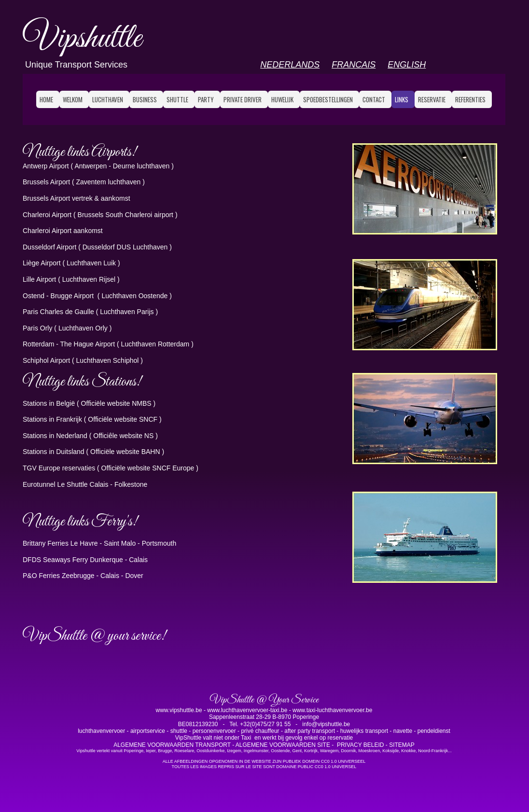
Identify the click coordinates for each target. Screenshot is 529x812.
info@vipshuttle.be (325, 724)
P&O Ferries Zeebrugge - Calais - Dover (83, 576)
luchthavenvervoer (102, 731)
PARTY (206, 99)
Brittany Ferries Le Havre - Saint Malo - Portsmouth (99, 543)
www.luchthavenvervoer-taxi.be (247, 710)
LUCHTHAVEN (108, 99)
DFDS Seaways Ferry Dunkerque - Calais (85, 560)
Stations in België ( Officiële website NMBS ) (89, 403)
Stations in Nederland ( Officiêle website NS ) (90, 436)
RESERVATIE (432, 99)
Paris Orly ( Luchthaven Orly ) (67, 328)
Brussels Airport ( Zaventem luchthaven (83, 182)
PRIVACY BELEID (361, 745)
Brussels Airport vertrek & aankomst (77, 198)
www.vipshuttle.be (180, 710)
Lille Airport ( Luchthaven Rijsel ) (71, 279)
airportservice (148, 731)
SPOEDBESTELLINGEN (328, 99)
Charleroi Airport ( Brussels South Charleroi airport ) (100, 215)
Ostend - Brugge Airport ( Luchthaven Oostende (96, 296)
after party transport (310, 731)
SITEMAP (402, 745)
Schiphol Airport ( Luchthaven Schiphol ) (83, 360)
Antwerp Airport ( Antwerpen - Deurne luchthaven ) (98, 166)
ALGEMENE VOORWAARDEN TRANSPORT (172, 745)
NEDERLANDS (290, 65)
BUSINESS (145, 99)
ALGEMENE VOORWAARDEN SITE (284, 745)
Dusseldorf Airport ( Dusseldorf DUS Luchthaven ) (97, 247)
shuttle (179, 731)
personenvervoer (215, 731)
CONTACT (374, 99)
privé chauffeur (260, 731)
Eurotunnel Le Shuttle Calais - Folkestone (85, 484)
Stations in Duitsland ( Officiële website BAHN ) (93, 452)
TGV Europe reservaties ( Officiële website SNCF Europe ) (111, 468)
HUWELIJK (282, 99)
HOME (46, 99)
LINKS (402, 99)
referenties (470, 99)
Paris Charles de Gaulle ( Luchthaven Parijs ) (90, 312)
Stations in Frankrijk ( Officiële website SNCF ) (92, 419)
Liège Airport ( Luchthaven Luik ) (71, 263)
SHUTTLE (177, 99)
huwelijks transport (365, 731)
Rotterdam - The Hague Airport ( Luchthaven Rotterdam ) (108, 344)
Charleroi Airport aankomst (63, 231)
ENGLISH (407, 65)
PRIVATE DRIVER (243, 99)
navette (403, 731)
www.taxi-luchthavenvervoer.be (332, 710)
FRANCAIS (354, 65)
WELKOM (73, 99)
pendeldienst (434, 731)
